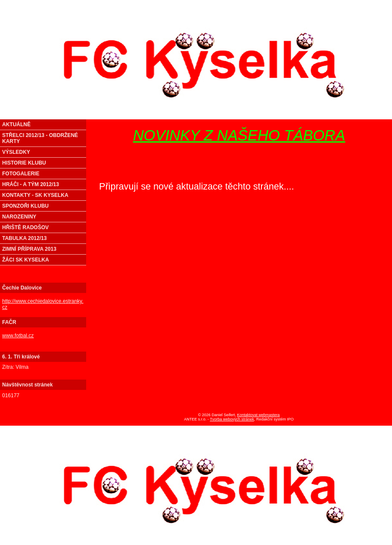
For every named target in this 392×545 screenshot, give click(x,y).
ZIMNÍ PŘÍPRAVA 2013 (29, 249)
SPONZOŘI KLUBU (25, 206)
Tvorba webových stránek (232, 419)
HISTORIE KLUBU (24, 163)
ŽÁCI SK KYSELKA (26, 260)
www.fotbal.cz (18, 336)
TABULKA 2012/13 (24, 238)
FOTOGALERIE (21, 174)
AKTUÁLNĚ (16, 125)
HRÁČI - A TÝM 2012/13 (31, 184)
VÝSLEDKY (16, 152)
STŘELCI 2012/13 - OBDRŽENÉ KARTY (40, 138)
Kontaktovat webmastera (258, 415)
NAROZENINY (19, 217)
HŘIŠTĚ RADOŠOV (25, 227)
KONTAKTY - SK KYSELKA (35, 195)
